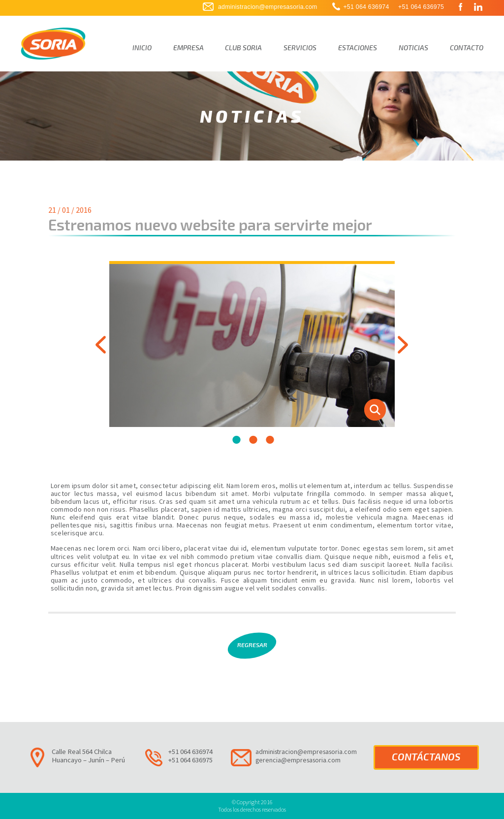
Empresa (189, 48)
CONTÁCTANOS (426, 756)
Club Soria (243, 48)
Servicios (300, 48)
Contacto (467, 48)
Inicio (142, 48)
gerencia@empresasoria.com (298, 760)
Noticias (413, 48)
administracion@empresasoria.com (268, 7)
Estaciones (358, 48)
